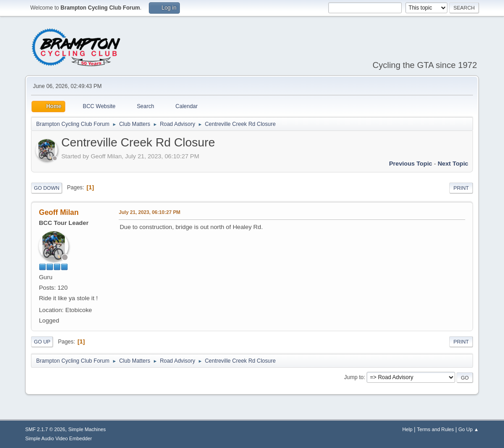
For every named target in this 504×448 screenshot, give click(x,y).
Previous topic (411, 164)
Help (407, 429)
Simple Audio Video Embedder (58, 438)
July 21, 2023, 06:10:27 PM (150, 212)
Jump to (354, 377)
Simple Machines (87, 429)
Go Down (47, 188)
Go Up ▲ (469, 429)
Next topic (453, 164)
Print (461, 188)
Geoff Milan (59, 212)
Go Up (42, 342)
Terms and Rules (435, 429)
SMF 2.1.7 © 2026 (45, 429)
